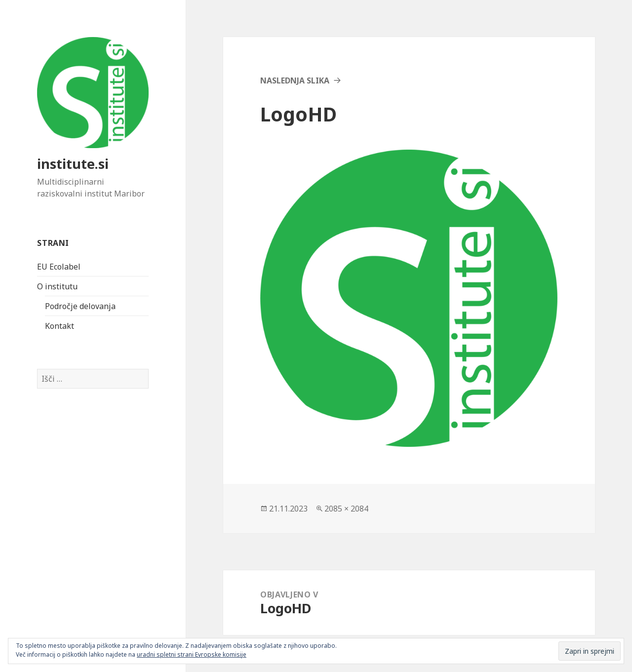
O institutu (57, 286)
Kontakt (59, 326)
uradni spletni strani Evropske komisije (192, 654)
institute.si (73, 164)
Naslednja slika (295, 80)
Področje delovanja (80, 306)
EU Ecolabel (59, 267)
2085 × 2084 (346, 509)
